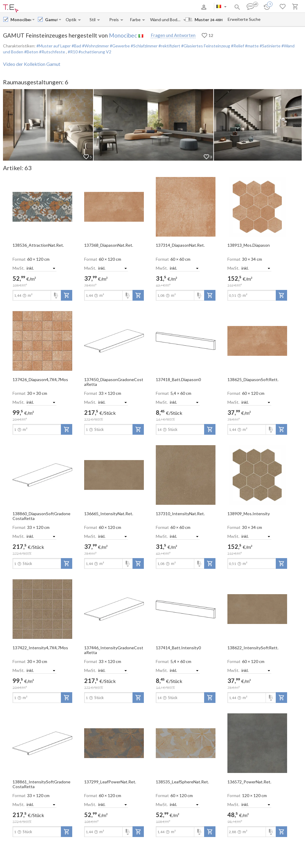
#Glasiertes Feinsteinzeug (205, 46)
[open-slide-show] (42, 206)
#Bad (76, 46)
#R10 (73, 52)
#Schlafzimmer (144, 46)
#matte (251, 46)
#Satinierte (270, 46)
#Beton (31, 52)
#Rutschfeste (52, 52)
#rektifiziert (169, 46)
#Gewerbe (119, 46)
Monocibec (123, 35)
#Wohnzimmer (95, 46)
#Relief (237, 46)
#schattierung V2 (95, 52)
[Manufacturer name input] (21, 20)
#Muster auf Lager (54, 46)
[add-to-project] (67, 295)
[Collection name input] (51, 20)
